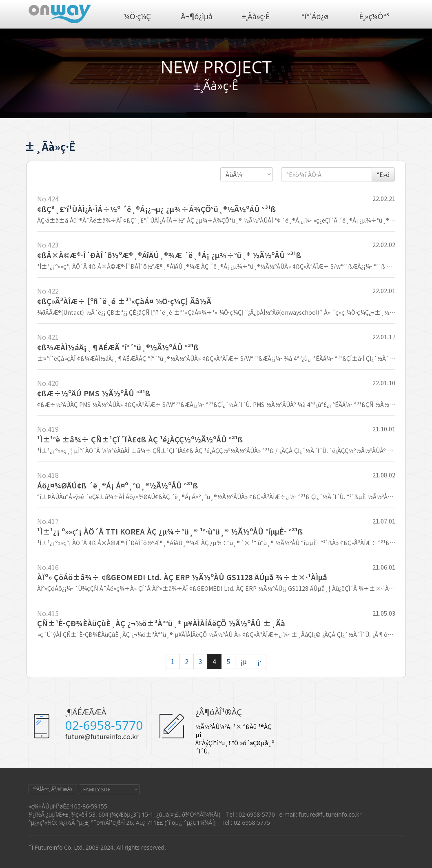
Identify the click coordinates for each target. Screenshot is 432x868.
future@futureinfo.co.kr (102, 736)
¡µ (244, 661)
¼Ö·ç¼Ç (137, 16)
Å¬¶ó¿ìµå (197, 16)
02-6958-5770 (104, 725)
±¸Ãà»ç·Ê (256, 16)
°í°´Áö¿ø (315, 16)
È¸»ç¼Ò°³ (374, 16)
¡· (259, 661)
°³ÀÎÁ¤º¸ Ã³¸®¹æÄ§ (53, 789)
